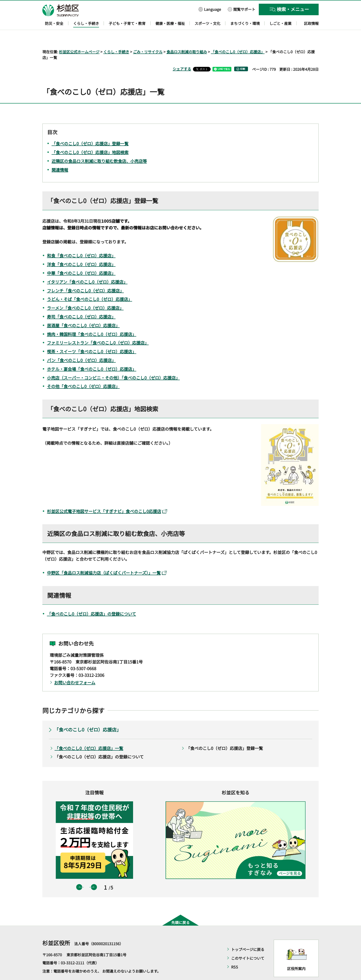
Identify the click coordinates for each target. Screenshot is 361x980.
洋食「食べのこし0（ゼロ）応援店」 (81, 251)
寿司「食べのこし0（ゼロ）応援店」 (81, 303)
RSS (235, 953)
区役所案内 (296, 955)
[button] (210, 9)
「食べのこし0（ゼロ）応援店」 (238, 38)
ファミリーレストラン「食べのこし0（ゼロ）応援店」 (98, 329)
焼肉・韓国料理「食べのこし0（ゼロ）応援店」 (92, 321)
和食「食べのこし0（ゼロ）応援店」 (81, 242)
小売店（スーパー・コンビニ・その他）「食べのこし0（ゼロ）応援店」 (113, 364)
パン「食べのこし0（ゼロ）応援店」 (81, 347)
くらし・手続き (116, 38)
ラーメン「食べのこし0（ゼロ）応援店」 (85, 295)
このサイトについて (248, 945)
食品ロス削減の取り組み (187, 38)
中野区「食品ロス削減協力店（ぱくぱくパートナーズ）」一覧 (107, 560)
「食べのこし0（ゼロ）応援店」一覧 (89, 735)
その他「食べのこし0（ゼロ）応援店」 (83, 373)
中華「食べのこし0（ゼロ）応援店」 (81, 260)
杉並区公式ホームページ (79, 38)
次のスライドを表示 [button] (94, 874)
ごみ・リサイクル (148, 38)
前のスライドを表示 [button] (79, 874)
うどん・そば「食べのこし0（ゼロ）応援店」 (90, 286)
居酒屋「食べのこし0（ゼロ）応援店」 (83, 312)
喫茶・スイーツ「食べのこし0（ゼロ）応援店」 (92, 338)
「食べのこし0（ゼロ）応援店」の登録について (92, 600)
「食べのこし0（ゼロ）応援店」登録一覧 (224, 735)
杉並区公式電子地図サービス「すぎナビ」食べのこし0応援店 (107, 498)
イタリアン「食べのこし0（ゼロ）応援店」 (87, 268)
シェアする (182, 56)
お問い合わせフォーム (75, 669)
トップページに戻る (248, 936)
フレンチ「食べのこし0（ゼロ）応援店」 (85, 277)
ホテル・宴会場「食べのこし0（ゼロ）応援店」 (92, 355)
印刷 (243, 56)
